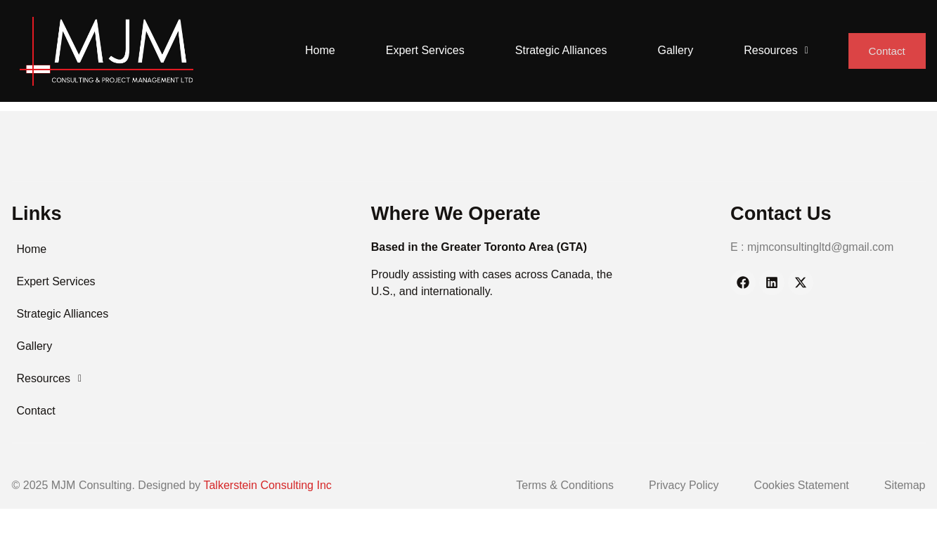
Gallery (673, 50)
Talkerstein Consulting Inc (267, 485)
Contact (886, 51)
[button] (773, 51)
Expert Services (422, 50)
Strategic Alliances (558, 50)
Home (317, 50)
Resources (773, 50)
